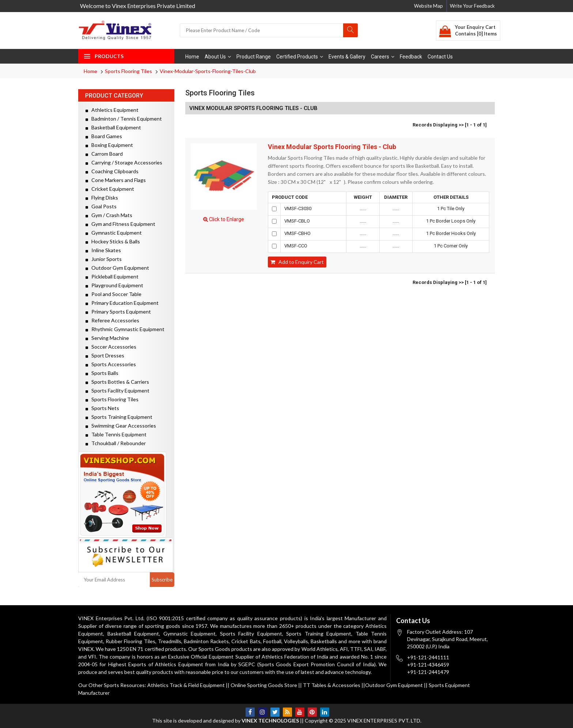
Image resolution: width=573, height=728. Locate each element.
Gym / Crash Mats (109, 215)
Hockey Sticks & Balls (113, 241)
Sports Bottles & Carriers (117, 382)
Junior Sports (104, 259)
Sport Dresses (105, 355)
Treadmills (170, 641)
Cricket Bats (246, 641)
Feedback (411, 57)
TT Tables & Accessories (332, 685)
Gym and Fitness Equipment (120, 224)
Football (272, 641)
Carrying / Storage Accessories (124, 162)
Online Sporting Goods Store (264, 685)
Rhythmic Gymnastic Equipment (125, 329)
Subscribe (162, 580)
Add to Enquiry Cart (297, 262)
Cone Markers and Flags (116, 180)
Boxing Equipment (109, 145)
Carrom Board (104, 154)
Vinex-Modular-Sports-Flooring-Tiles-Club (208, 71)
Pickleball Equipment (112, 276)
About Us (218, 57)
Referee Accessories (112, 320)
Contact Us (440, 57)
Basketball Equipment (113, 127)
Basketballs (324, 641)
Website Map (428, 6)
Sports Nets (102, 408)
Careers (383, 57)
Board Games (104, 136)
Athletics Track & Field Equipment (186, 685)
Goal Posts (101, 206)
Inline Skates (103, 250)
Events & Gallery (347, 57)
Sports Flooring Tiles (128, 71)
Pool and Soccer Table (113, 294)
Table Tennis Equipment (116, 434)
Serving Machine (107, 338)
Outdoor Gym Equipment (117, 268)
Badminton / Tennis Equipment (124, 119)
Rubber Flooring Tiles (130, 641)
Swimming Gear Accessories (121, 426)
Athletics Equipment (112, 110)
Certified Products (300, 57)
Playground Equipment (114, 285)
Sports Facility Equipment (117, 390)
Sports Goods (214, 649)
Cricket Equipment (110, 189)
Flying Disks (102, 198)
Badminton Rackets (206, 641)
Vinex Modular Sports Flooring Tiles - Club (332, 147)
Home (192, 57)
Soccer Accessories (111, 347)
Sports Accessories (111, 364)
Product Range (254, 57)
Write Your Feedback (472, 6)
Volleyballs (296, 641)
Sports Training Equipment (119, 417)
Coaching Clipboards (112, 171)
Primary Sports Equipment (118, 312)
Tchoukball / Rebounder (116, 443)
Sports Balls (102, 373)
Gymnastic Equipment (114, 233)
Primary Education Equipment (122, 303)
